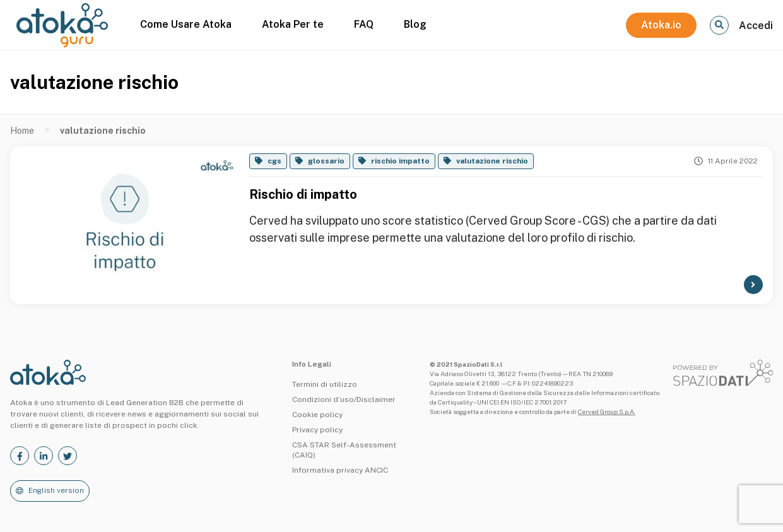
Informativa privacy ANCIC (340, 470)
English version (56, 490)
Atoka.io (661, 25)
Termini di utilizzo (325, 384)
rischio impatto (400, 161)
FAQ (364, 24)
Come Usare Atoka (186, 24)
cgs (274, 161)
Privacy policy (317, 430)
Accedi (756, 26)
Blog (415, 24)
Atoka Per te (293, 24)
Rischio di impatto (303, 194)
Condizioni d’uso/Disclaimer (344, 399)
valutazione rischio (492, 161)
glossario (326, 161)
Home (22, 131)
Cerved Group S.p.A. (607, 411)
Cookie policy (317, 415)
